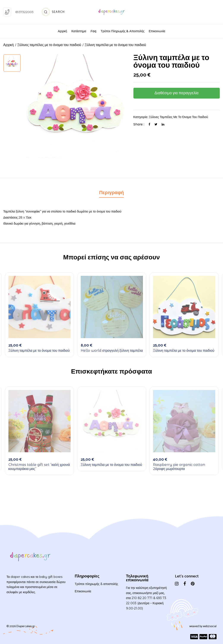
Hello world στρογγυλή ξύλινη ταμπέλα (112, 351)
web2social (210, 626)
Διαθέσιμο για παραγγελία (177, 93)
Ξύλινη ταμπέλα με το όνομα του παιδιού (39, 351)
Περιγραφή (111, 193)
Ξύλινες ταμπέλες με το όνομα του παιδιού (49, 45)
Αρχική (9, 45)
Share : (139, 124)
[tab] (111, 193)
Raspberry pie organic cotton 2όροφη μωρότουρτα (179, 467)
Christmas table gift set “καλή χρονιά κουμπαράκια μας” (39, 467)
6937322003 (24, 12)
